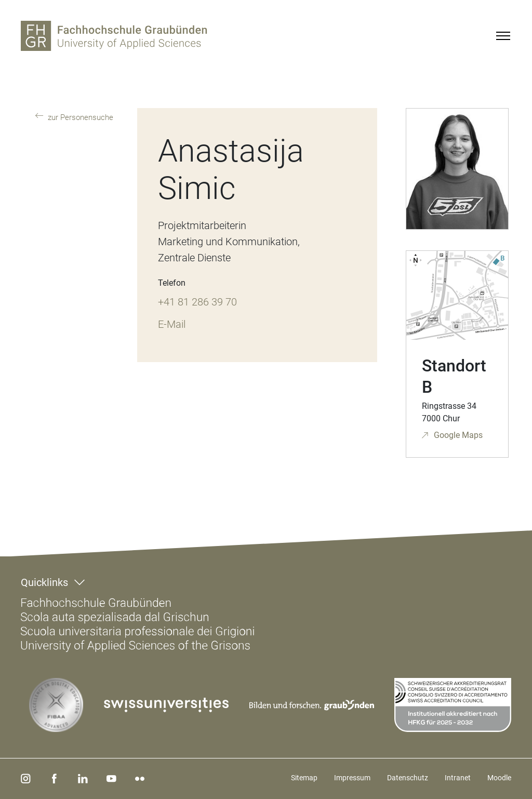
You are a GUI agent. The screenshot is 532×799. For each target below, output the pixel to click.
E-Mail (172, 324)
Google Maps (457, 435)
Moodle (499, 778)
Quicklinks (44, 582)
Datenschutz (408, 778)
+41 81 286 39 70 (197, 302)
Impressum (352, 778)
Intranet (458, 778)
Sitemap (304, 778)
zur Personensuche (79, 117)
